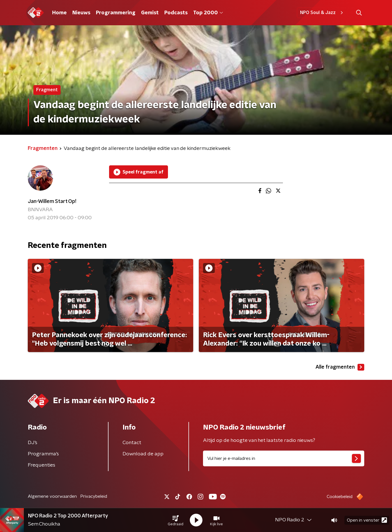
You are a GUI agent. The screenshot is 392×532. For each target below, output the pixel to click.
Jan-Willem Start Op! (52, 202)
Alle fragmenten (340, 367)
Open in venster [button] (367, 520)
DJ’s (33, 443)
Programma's (43, 454)
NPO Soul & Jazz (322, 13)
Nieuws (81, 13)
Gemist (150, 13)
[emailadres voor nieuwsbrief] (284, 458)
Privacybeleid (94, 496)
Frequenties (41, 465)
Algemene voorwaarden (52, 496)
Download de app (143, 454)
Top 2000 (208, 13)
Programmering (116, 13)
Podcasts (176, 13)
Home (59, 13)
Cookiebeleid (340, 497)
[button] (176, 520)
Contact (132, 443)
